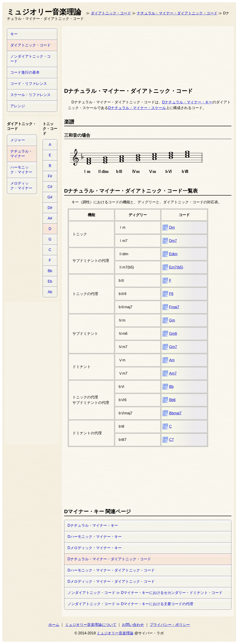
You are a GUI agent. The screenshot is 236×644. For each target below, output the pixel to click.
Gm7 (173, 347)
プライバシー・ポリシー (170, 625)
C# (50, 187)
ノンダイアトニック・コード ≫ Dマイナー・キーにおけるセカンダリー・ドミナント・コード (145, 593)
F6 (171, 294)
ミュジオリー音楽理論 (115, 633)
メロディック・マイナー (21, 186)
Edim (173, 254)
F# (50, 176)
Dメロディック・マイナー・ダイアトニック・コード (111, 581)
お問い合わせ (133, 625)
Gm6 (173, 334)
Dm (172, 227)
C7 (171, 440)
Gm (172, 320)
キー (14, 34)
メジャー (18, 140)
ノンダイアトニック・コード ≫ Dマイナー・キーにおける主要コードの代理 (130, 604)
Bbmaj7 (175, 413)
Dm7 (173, 241)
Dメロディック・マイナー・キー (95, 548)
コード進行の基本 (25, 72)
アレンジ (18, 106)
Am (172, 360)
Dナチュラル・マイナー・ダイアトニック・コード (109, 559)
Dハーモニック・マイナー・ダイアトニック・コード (111, 570)
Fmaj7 (174, 307)
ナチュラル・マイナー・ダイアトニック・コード (177, 13)
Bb (171, 387)
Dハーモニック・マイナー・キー (95, 537)
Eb (50, 281)
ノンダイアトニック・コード (30, 59)
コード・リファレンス (29, 84)
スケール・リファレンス (30, 95)
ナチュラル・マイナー (21, 154)
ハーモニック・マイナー (21, 170)
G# (50, 197)
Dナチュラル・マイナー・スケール (137, 108)
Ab (50, 292)
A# (50, 218)
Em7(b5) (176, 267)
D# (50, 208)
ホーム (54, 625)
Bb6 (172, 400)
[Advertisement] (89, 56)
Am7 (173, 373)
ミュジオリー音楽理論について (91, 625)
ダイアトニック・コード (111, 13)
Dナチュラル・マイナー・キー (187, 102)
